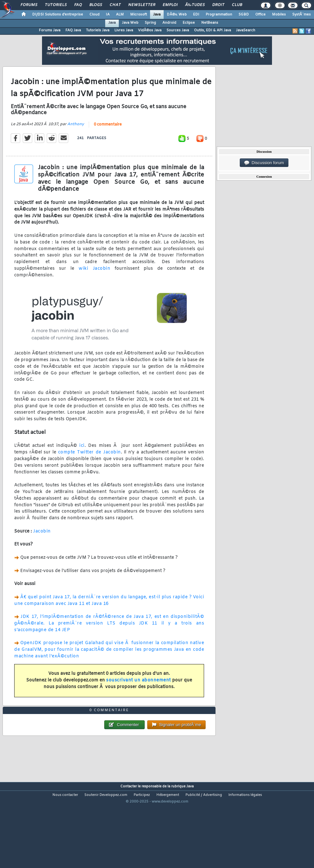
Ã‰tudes (195, 5)
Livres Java (124, 30)
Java (157, 15)
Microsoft (139, 15)
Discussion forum (264, 163)
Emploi (170, 5)
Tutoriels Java (98, 30)
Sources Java (178, 30)
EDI (196, 15)
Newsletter (142, 5)
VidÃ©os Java (150, 30)
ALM (120, 15)
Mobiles (279, 15)
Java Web (130, 23)
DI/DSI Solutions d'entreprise (58, 15)
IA (108, 15)
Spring (150, 23)
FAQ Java (73, 30)
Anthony (76, 136)
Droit (218, 5)
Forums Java (50, 30)
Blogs (96, 5)
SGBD (244, 15)
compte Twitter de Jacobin (90, 464)
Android (169, 23)
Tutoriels (56, 5)
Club (237, 5)
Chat (115, 5)
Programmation (219, 15)
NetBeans (210, 23)
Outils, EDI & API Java (212, 30)
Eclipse (189, 23)
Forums (29, 5)
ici (82, 457)
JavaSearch (246, 30)
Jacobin (42, 543)
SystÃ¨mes (302, 15)
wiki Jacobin (94, 280)
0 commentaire (108, 136)
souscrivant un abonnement (139, 692)
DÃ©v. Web (177, 15)
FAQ (78, 5)
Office (260, 15)
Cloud (94, 15)
